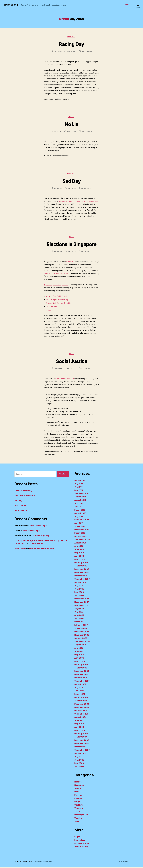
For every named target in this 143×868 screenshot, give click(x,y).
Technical (79, 809)
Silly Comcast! (21, 507)
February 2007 (81, 626)
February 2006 (81, 666)
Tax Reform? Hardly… (24, 492)
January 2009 (81, 567)
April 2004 (79, 728)
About (127, 5)
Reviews (78, 799)
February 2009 (81, 564)
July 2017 (79, 485)
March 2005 (80, 695)
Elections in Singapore (71, 245)
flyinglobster (21, 549)
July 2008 (79, 587)
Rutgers (78, 803)
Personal (71, 37)
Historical (79, 783)
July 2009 (79, 547)
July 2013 (79, 504)
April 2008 (79, 597)
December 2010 (82, 531)
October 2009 (81, 537)
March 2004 (80, 731)
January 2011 (81, 527)
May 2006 (79, 656)
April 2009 (79, 557)
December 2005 (82, 672)
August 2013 (81, 501)
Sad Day (71, 181)
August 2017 (81, 481)
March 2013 (80, 511)
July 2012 (79, 518)
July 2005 (79, 689)
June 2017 (79, 488)
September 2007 (82, 606)
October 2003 (81, 748)
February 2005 (81, 698)
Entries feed (80, 841)
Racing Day (71, 44)
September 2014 (82, 495)
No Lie (71, 124)
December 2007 (82, 600)
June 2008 (80, 590)
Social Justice (72, 362)
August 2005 (81, 685)
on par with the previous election (57, 274)
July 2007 (79, 613)
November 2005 (82, 675)
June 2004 (80, 722)
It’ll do (49, 311)
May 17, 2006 (72, 52)
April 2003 (79, 768)
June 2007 (80, 616)
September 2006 (83, 643)
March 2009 (80, 560)
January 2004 (81, 738)
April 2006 (79, 659)
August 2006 (81, 646)
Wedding (79, 819)
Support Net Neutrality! (26, 497)
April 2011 (79, 524)
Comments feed (82, 844)
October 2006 (81, 639)
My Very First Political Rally (57, 297)
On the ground (52, 307)
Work (77, 822)
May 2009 (79, 554)
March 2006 (80, 662)
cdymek (59, 52)
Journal (78, 789)
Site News (79, 806)
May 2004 (79, 725)
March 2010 (80, 534)
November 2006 (82, 636)
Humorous (79, 786)
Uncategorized (81, 816)
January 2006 (81, 669)
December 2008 (82, 570)
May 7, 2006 (72, 189)
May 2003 (79, 764)
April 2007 (79, 620)
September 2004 (83, 715)
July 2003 (79, 758)
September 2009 (83, 541)
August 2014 (81, 498)
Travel (71, 117)
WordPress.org (82, 848)
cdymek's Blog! (12, 5)
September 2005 (82, 682)
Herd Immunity (21, 511)
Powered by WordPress (45, 863)
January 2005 (81, 702)
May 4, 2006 (72, 370)
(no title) (19, 502)
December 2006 (82, 633)
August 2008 (81, 583)
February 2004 (81, 735)
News (71, 238)
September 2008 (83, 580)
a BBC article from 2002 (65, 380)
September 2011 (82, 521)
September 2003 (82, 751)
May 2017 (79, 491)
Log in (77, 838)
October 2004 (81, 712)
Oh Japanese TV (46, 545)
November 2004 (82, 708)
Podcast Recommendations (43, 549)
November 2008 (82, 573)
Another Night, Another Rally (58, 301)
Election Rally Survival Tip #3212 (60, 304)
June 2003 (80, 761)
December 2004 (82, 705)
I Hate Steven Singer (39, 527)
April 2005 (79, 692)
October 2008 (81, 577)
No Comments (87, 52)
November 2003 (82, 744)
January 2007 (81, 629)
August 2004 (81, 718)
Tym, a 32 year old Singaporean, (57, 286)
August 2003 (81, 754)
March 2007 (80, 623)
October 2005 (81, 679)
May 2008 (79, 593)
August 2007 (81, 610)
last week (70, 262)
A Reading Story (42, 537)
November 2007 (82, 603)
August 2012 (81, 514)
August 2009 (81, 544)
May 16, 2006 (72, 132)
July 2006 (79, 649)
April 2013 (79, 508)
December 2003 (82, 741)
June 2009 (80, 550)
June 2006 (80, 652)
